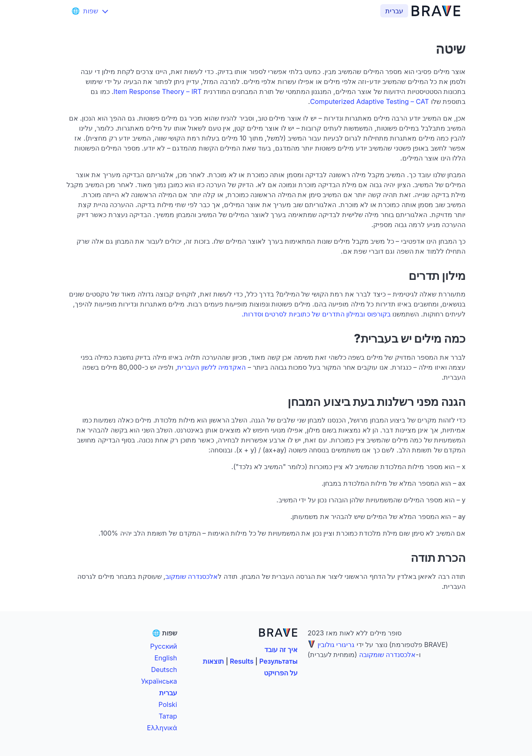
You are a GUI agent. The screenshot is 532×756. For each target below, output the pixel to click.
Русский (164, 646)
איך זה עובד (281, 650)
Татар (168, 716)
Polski (168, 704)
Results (242, 661)
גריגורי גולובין (336, 645)
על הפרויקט (281, 673)
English (166, 658)
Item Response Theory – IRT (158, 91)
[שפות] (91, 11)
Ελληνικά (162, 728)
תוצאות (213, 661)
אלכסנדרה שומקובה (388, 655)
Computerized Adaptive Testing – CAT (369, 101)
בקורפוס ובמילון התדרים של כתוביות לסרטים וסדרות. (316, 314)
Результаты (278, 661)
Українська (159, 681)
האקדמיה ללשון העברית (211, 367)
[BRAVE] (438, 11)
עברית (168, 693)
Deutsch (164, 670)
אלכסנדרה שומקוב (192, 576)
